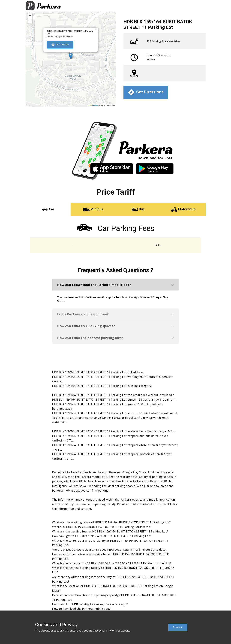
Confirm (178, 627)
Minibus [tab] (93, 209)
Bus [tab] (138, 209)
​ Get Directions (60, 45)
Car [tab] (48, 209)
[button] (71, 56)
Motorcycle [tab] (183, 209)
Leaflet (94, 105)
